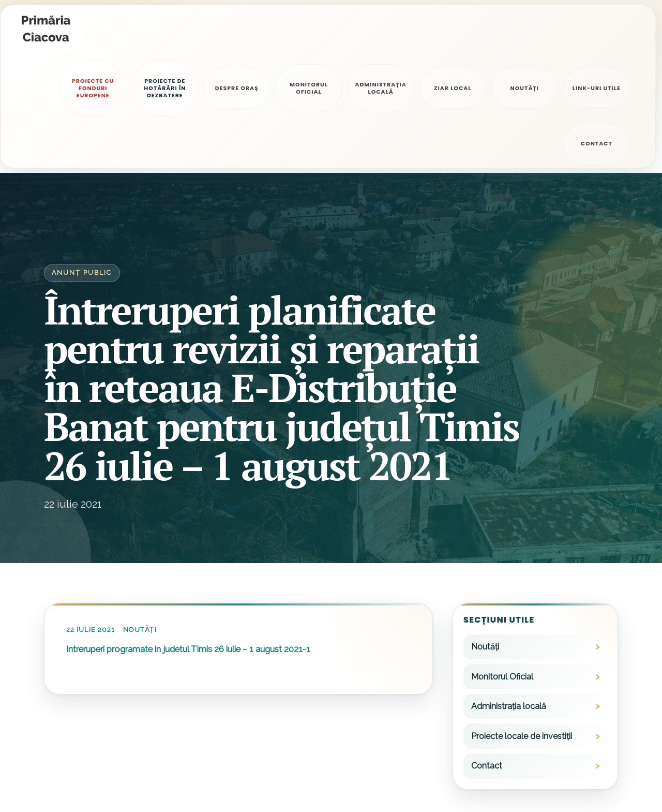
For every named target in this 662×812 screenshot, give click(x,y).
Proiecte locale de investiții (522, 625)
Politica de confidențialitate (89, 787)
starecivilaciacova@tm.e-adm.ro (343, 789)
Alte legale (163, 787)
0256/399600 (483, 761)
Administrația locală (509, 595)
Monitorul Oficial (502, 565)
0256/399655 (482, 789)
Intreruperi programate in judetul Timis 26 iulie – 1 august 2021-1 (188, 538)
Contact (487, 654)
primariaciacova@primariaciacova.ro (350, 761)
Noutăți (140, 518)
